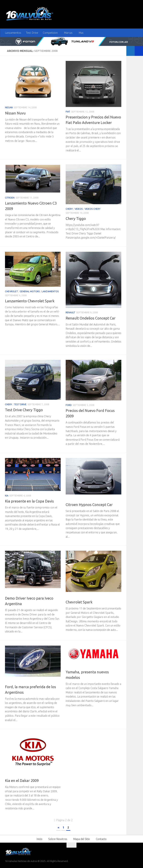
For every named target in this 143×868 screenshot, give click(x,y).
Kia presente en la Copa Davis (29, 501)
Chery (69, 209)
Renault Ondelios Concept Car (91, 318)
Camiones (11, 593)
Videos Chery (93, 209)
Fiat (68, 112)
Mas (81, 33)
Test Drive (32, 33)
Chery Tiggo (76, 218)
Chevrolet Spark (79, 602)
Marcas (68, 33)
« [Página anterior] (58, 827)
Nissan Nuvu (15, 113)
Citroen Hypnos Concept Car (89, 505)
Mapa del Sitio (81, 839)
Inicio (39, 839)
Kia (7, 496)
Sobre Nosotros (58, 839)
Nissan (9, 107)
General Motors (30, 291)
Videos (79, 209)
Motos (70, 666)
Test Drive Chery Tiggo (24, 410)
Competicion (50, 33)
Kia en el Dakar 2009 (22, 780)
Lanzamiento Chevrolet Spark (30, 301)
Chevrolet (11, 291)
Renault (70, 312)
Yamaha (81, 666)
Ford (69, 405)
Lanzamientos (13, 33)
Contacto (101, 839)
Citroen (10, 198)
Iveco (22, 593)
